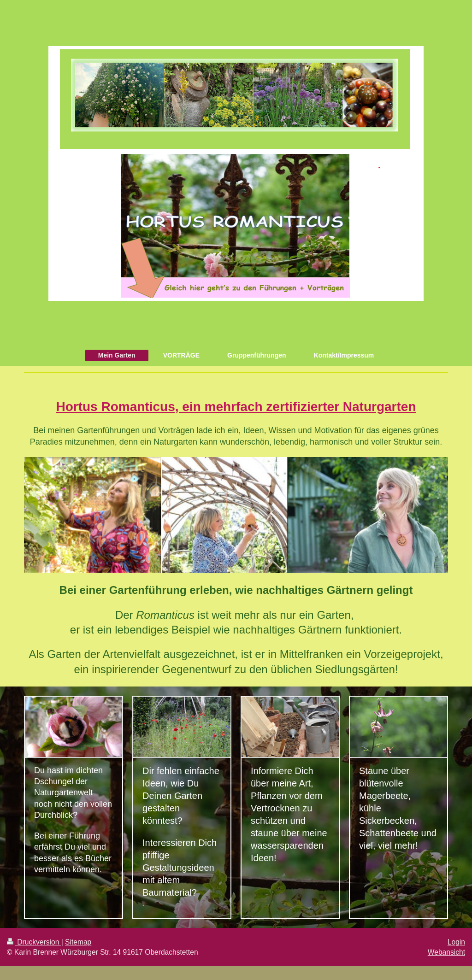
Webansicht (446, 952)
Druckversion (34, 942)
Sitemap (78, 942)
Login (456, 942)
